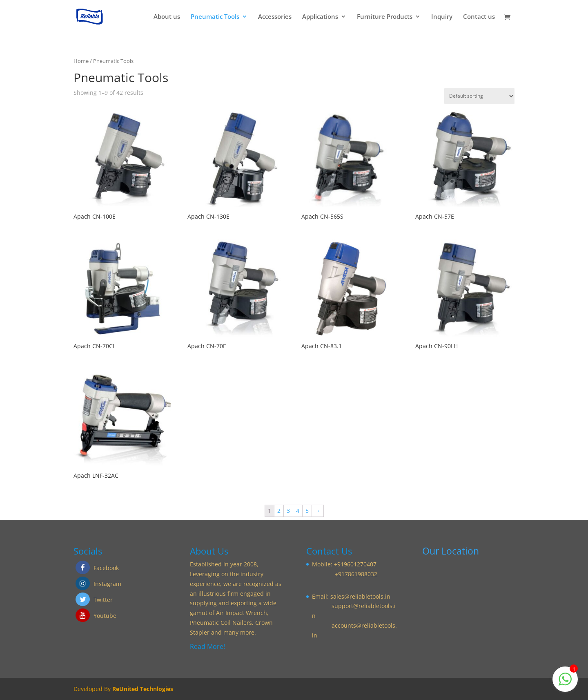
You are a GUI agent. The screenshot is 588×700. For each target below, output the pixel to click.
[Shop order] (479, 96)
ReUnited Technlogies (143, 689)
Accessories (275, 17)
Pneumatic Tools (215, 17)
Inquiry (442, 17)
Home (81, 61)
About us (167, 17)
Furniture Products (385, 17)
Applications (320, 17)
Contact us (479, 17)
